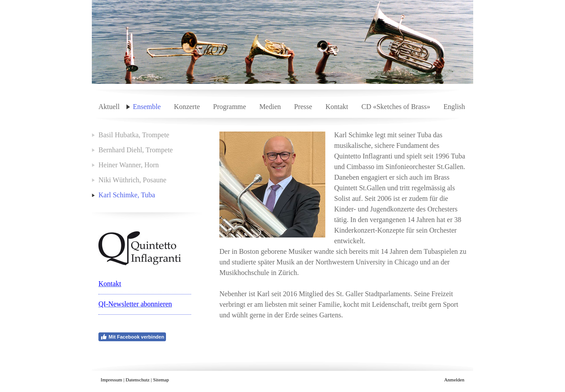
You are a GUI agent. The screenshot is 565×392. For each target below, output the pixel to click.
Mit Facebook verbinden (132, 337)
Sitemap (161, 380)
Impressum (111, 380)
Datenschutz (138, 380)
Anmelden (454, 380)
